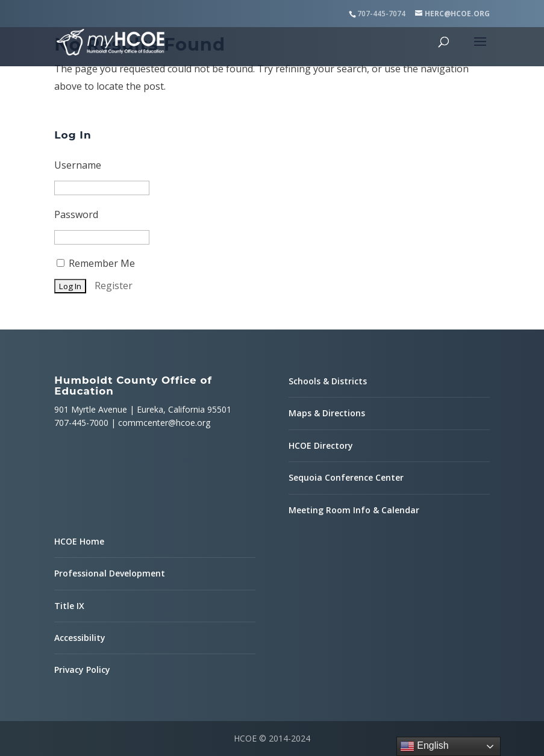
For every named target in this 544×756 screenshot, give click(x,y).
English (424, 746)
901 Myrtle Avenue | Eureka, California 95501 (143, 409)
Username (78, 165)
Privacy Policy (82, 670)
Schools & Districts (328, 381)
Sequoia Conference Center (346, 477)
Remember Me (96, 263)
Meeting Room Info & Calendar (354, 510)
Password (76, 214)
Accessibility (80, 638)
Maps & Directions (327, 413)
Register (114, 286)
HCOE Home (79, 541)
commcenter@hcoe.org (164, 423)
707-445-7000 (81, 423)
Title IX (69, 606)
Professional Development (110, 573)
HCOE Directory (321, 445)
